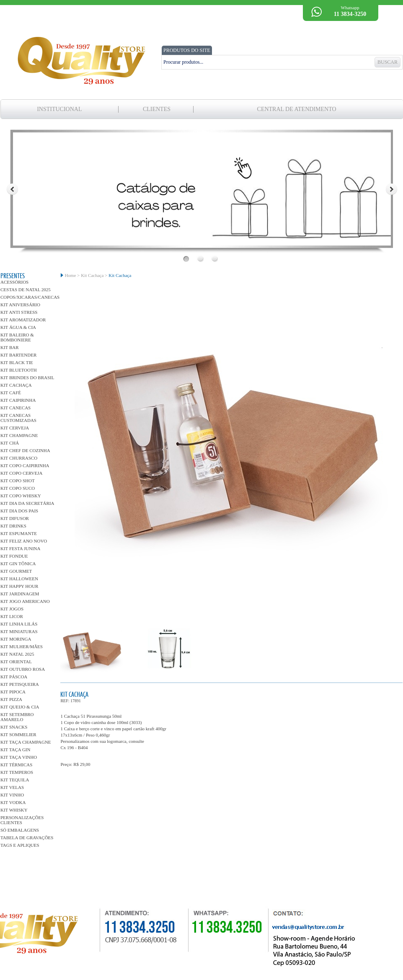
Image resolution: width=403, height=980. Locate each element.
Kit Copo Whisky (21, 496)
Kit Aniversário (20, 305)
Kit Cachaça (16, 385)
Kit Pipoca (13, 692)
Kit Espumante (19, 533)
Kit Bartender (18, 355)
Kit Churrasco (19, 458)
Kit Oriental (16, 662)
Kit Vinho (12, 795)
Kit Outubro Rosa (23, 669)
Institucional (59, 109)
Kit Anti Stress (19, 312)
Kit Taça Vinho (19, 757)
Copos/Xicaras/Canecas (27, 297)
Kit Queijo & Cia (20, 707)
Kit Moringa (16, 639)
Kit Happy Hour (19, 586)
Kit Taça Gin (15, 750)
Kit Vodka (13, 802)
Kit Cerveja (15, 428)
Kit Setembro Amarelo (17, 717)
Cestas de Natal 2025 (26, 290)
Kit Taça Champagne (26, 742)
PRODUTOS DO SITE (187, 50)
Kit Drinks (13, 526)
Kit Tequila (15, 780)
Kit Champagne (19, 435)
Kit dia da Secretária (27, 503)
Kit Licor (12, 616)
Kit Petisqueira (20, 684)
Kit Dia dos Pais (19, 511)
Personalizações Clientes (22, 820)
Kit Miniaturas (19, 631)
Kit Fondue (14, 556)
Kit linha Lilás (19, 624)
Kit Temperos (17, 772)
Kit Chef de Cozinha (25, 450)
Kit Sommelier (18, 734)
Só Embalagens (20, 830)
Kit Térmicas (16, 765)
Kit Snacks (14, 727)
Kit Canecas (15, 408)
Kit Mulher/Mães (22, 646)
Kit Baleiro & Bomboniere (17, 337)
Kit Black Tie (17, 362)
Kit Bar (10, 347)
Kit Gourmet (16, 571)
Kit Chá (10, 443)
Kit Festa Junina (20, 548)
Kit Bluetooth (19, 370)
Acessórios (14, 282)
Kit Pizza (11, 699)
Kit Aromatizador (23, 320)
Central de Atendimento (297, 109)
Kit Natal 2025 (17, 654)
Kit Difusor (15, 518)
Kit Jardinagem (20, 594)
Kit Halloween (19, 579)
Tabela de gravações (27, 838)
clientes (157, 109)
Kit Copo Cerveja (21, 473)
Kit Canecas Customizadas (18, 418)
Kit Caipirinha (18, 400)
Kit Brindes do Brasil (27, 378)
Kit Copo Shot (18, 481)
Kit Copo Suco (18, 488)
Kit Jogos (12, 609)
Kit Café (11, 393)
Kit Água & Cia (18, 327)
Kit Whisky (14, 810)
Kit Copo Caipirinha (25, 465)
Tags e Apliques (20, 845)
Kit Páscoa (14, 677)
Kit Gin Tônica (18, 564)
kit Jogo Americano (25, 601)
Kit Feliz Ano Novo (24, 541)
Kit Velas (12, 787)
